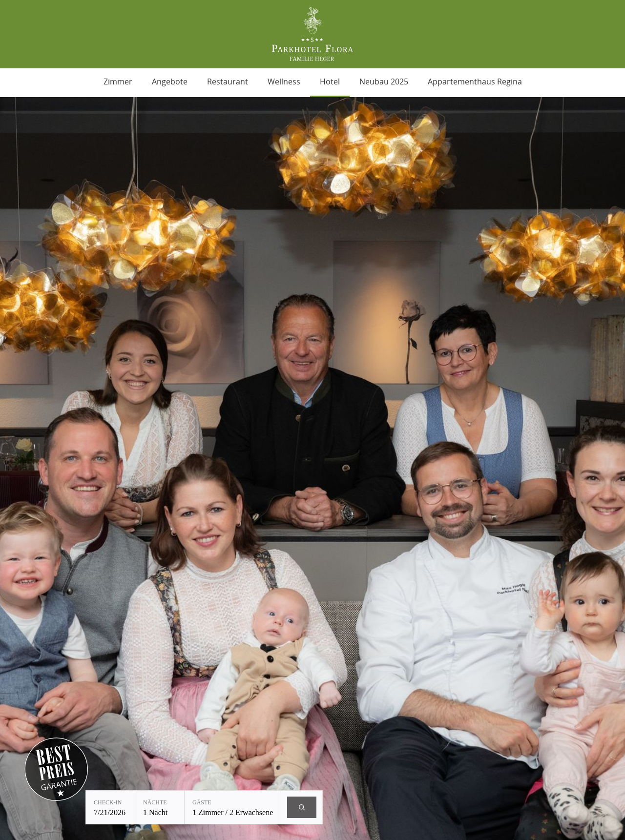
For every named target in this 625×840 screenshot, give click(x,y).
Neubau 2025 (384, 82)
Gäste (202, 802)
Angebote (170, 82)
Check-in (108, 802)
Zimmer (118, 82)
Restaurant (228, 82)
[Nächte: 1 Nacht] (160, 807)
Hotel (330, 82)
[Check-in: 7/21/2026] (110, 807)
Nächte (155, 802)
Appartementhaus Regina (475, 82)
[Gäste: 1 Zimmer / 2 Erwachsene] (233, 807)
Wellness (284, 82)
